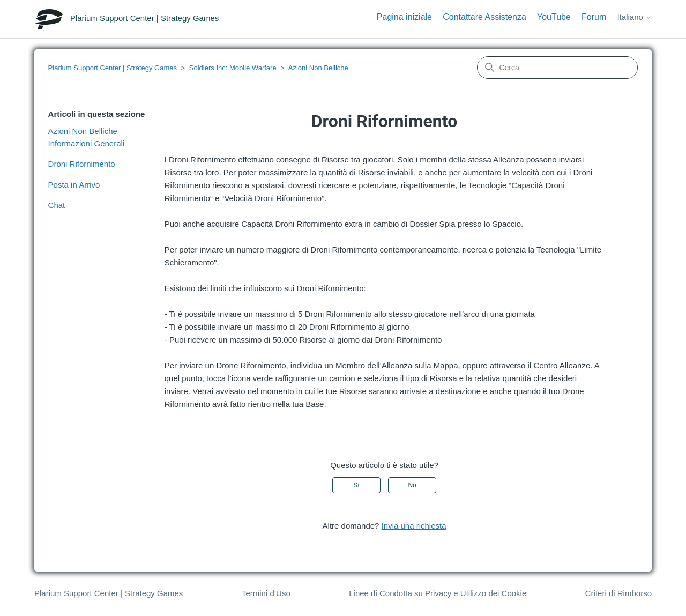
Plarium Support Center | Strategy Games (113, 68)
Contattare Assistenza (484, 17)
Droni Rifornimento (82, 164)
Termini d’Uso (266, 593)
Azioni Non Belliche (318, 68)
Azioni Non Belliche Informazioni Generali (87, 137)
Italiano (634, 17)
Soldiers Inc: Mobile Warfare (233, 68)
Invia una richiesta (414, 526)
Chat (57, 205)
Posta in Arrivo (74, 185)
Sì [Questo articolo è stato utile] (356, 485)
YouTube (554, 17)
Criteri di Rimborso (618, 593)
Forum (594, 17)
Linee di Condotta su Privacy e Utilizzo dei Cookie (438, 593)
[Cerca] (557, 68)
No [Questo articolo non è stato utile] (412, 485)
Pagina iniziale (404, 17)
